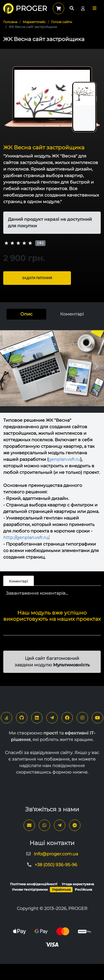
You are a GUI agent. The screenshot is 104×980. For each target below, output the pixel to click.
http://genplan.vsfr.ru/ (26, 538)
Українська (61, 889)
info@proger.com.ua (56, 854)
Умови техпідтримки (30, 889)
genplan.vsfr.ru (64, 459)
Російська (83, 889)
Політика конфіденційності (34, 884)
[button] (95, 8)
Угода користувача (78, 884)
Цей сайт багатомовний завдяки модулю (52, 662)
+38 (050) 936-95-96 (56, 865)
